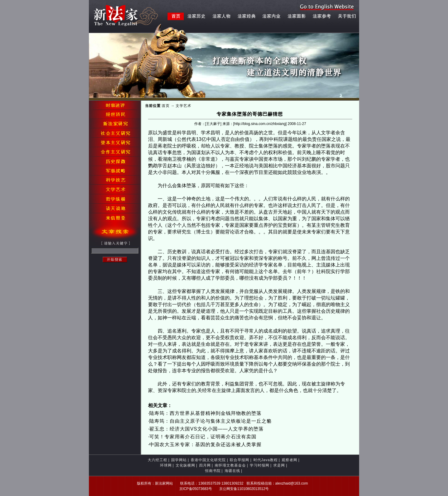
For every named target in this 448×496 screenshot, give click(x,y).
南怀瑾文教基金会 (230, 465)
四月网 (205, 465)
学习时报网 (260, 465)
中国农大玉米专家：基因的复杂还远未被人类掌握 (205, 444)
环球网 (166, 465)
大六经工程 (157, 460)
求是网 (279, 465)
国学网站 (179, 460)
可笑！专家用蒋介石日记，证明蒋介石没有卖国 (203, 437)
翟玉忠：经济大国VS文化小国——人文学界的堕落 (206, 429)
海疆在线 (232, 471)
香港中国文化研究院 (208, 460)
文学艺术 (183, 106)
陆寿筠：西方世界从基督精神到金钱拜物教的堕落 (205, 413)
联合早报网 (239, 460)
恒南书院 (213, 471)
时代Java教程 (266, 460)
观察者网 (289, 460)
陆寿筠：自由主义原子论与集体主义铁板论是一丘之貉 (210, 421)
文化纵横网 (185, 465)
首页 (166, 106)
